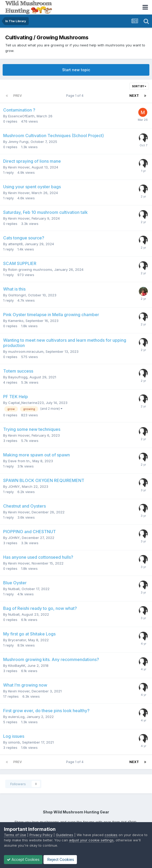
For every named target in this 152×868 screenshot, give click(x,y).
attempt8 (15, 244)
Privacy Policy (41, 835)
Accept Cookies (23, 859)
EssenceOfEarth (21, 116)
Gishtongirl (17, 295)
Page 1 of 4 (76, 96)
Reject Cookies (60, 859)
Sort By (139, 86)
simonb (14, 742)
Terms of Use (15, 835)
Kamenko (16, 321)
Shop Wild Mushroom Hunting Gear (76, 812)
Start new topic (76, 70)
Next (134, 96)
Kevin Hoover (19, 167)
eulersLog (16, 717)
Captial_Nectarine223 (26, 403)
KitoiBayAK (17, 666)
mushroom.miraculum (26, 351)
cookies (111, 835)
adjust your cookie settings (91, 840)
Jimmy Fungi (18, 142)
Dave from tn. (19, 461)
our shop (129, 822)
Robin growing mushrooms (30, 269)
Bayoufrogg (18, 377)
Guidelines (65, 835)
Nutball (14, 589)
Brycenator (17, 640)
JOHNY (14, 486)
